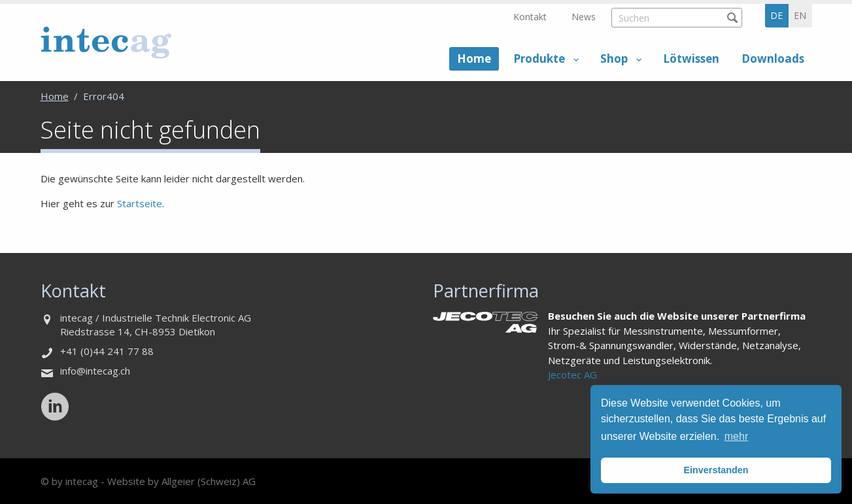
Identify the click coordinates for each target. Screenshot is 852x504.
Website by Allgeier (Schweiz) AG (181, 481)
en (800, 15)
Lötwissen (691, 59)
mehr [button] (736, 436)
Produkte (539, 59)
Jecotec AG (572, 375)
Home (474, 59)
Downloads (773, 59)
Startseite (140, 203)
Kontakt (530, 17)
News (584, 17)
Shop (614, 59)
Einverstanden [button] (716, 470)
